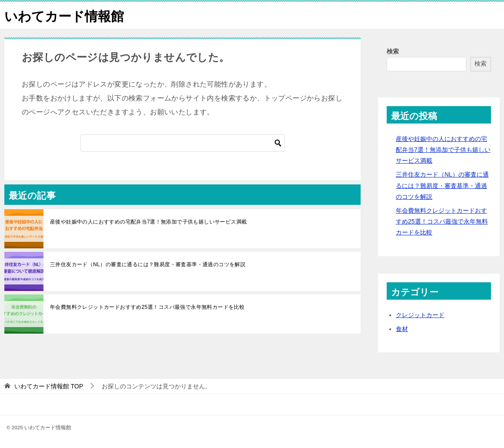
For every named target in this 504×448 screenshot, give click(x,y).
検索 (393, 51)
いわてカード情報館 (64, 15)
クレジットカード (420, 314)
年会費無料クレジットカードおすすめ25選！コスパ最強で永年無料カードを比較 (147, 307)
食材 (402, 328)
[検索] (182, 143)
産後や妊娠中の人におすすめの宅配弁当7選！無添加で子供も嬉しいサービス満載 (148, 221)
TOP (49, 386)
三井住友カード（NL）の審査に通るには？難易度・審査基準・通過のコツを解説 (148, 264)
